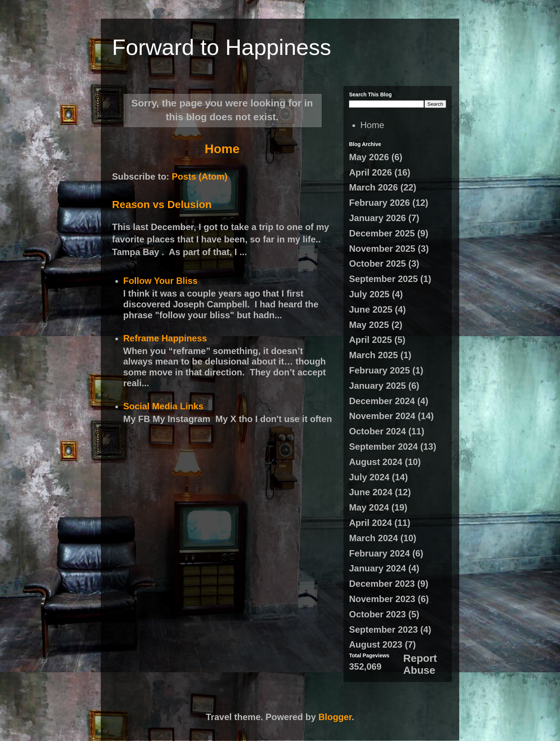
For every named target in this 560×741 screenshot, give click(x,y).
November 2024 (382, 416)
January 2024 (377, 568)
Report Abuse (420, 664)
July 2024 (369, 477)
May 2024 (369, 507)
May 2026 (369, 157)
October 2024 (377, 431)
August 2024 (376, 462)
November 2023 (382, 599)
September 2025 (383, 279)
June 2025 (371, 309)
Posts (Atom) (200, 176)
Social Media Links (163, 406)
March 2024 (374, 538)
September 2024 (383, 447)
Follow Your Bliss (160, 281)
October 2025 (377, 263)
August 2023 (376, 644)
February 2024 (379, 553)
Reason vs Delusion (162, 204)
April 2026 (371, 172)
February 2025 (379, 370)
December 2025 (382, 233)
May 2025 (369, 325)
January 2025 (377, 386)
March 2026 (374, 187)
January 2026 (377, 218)
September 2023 (383, 630)
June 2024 (371, 492)
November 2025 (382, 249)
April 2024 (371, 523)
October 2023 (377, 614)
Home (222, 149)
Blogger (335, 717)
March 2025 (374, 355)
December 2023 (382, 584)
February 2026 (379, 203)
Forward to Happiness (222, 47)
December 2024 (382, 401)
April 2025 (371, 340)
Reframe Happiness (165, 338)
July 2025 (369, 294)
